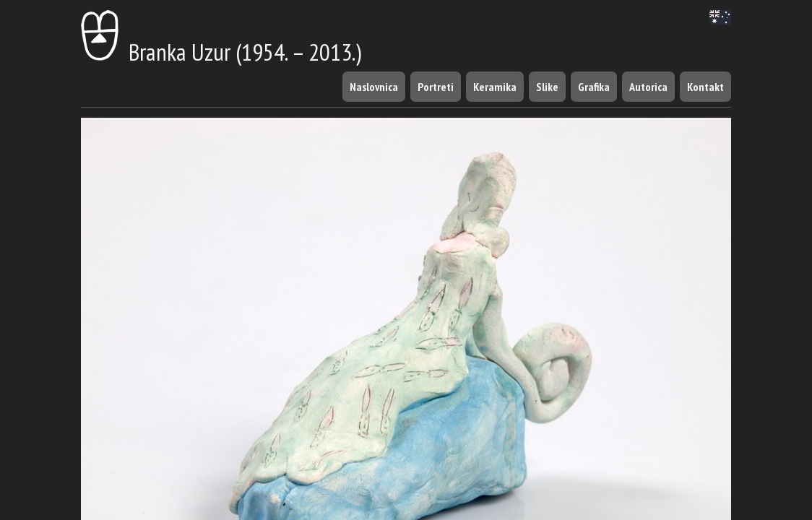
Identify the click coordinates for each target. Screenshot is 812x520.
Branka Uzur (156, 52)
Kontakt (705, 87)
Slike (547, 87)
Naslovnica (374, 87)
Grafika (594, 87)
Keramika (495, 87)
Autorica (648, 87)
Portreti (436, 87)
